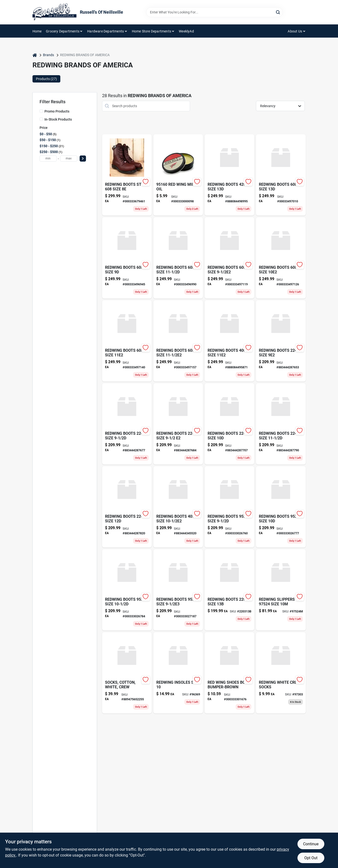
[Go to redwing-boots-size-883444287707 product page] (229, 424)
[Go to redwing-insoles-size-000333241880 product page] (178, 673)
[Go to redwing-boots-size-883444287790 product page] (281, 424)
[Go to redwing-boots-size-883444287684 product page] (178, 424)
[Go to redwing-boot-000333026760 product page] (229, 507)
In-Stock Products (58, 119)
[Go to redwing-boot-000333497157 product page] (178, 341)
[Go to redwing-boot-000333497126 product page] (281, 258)
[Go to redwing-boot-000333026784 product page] (127, 590)
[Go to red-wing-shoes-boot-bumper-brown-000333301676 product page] (229, 673)
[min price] (48, 159)
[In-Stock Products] (41, 119)
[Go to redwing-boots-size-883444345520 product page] (178, 507)
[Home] (35, 55)
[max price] (69, 159)
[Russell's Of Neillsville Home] (54, 12)
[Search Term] (214, 12)
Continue (311, 844)
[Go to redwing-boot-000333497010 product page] (281, 175)
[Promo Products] (41, 111)
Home (37, 31)
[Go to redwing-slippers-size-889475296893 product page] (281, 590)
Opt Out (311, 858)
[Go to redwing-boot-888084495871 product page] (229, 341)
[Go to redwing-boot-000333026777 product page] (281, 507)
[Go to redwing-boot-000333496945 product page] (127, 258)
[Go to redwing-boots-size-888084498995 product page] (229, 175)
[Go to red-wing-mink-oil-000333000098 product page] (178, 175)
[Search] (278, 12)
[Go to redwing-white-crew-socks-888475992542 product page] (281, 673)
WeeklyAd (186, 31)
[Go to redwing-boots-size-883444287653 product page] (281, 341)
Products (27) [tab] (46, 79)
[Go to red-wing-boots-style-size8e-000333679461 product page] (127, 175)
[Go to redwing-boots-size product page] (229, 590)
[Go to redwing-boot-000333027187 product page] (178, 590)
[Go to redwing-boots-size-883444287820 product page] (127, 507)
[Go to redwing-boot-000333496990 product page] (178, 258)
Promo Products (57, 111)
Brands (48, 55)
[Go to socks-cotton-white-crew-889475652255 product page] (127, 673)
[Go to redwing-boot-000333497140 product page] (127, 341)
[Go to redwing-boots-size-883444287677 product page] (127, 424)
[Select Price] (83, 159)
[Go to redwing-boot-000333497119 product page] (229, 258)
